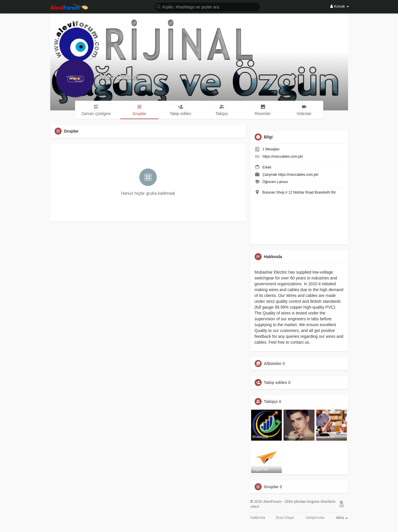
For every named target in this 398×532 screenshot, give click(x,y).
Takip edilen (276, 383)
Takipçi (271, 401)
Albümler (273, 364)
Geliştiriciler (315, 518)
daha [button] (342, 518)
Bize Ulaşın (285, 518)
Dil (342, 504)
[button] (207, 7)
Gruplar (271, 487)
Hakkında (258, 518)
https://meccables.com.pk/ (283, 157)
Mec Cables (120, 77)
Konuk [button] (339, 6)
